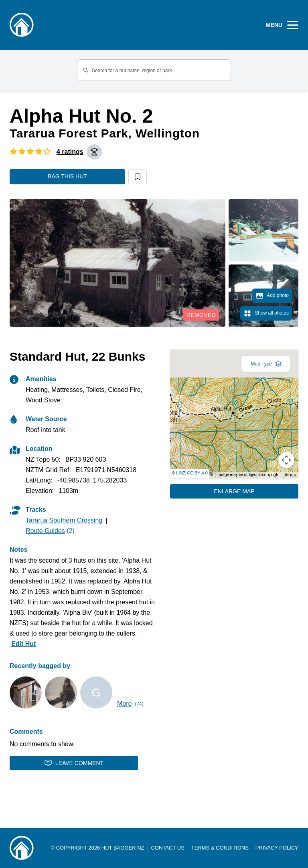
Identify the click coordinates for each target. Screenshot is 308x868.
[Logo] (22, 25)
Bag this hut (67, 176)
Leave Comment (74, 763)
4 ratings (70, 152)
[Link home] (22, 848)
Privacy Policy (277, 848)
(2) (50, 531)
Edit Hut (23, 644)
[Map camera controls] (286, 460)
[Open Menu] (282, 25)
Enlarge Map (234, 491)
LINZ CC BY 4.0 (192, 473)
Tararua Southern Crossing (64, 520)
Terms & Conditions (220, 848)
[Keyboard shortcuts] (210, 474)
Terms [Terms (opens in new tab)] (290, 475)
